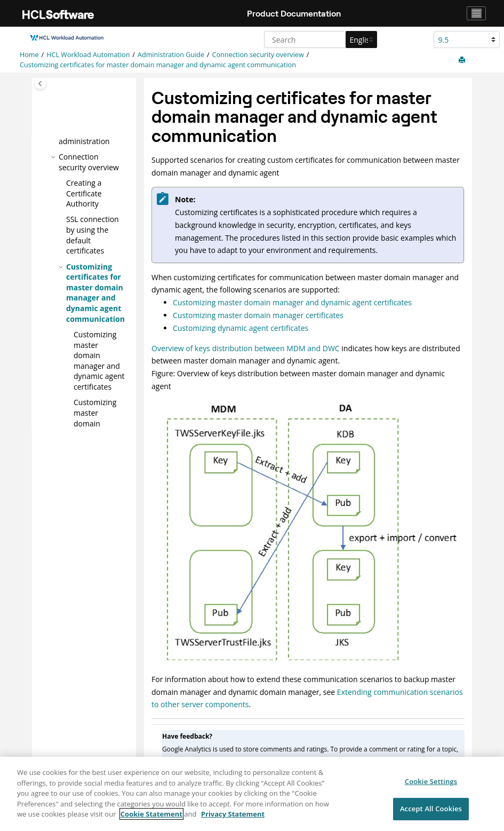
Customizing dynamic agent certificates (241, 328)
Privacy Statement (233, 820)
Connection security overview (258, 55)
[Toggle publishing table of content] (40, 84)
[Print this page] (463, 60)
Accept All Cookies (431, 814)
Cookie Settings (431, 787)
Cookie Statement (151, 820)
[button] (54, 156)
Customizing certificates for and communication (158, 65)
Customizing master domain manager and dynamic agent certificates (292, 302)
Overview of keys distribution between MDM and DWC (246, 348)
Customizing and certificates (99, 361)
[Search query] (319, 39)
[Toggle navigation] (476, 13)
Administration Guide (171, 55)
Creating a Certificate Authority (84, 193)
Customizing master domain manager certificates (258, 315)
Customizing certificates (95, 423)
